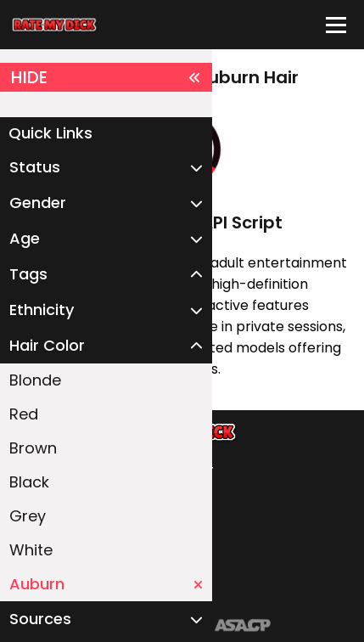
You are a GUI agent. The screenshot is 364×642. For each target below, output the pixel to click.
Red (24, 414)
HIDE (106, 77)
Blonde (35, 380)
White (31, 550)
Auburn (106, 584)
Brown (33, 448)
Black (29, 482)
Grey (28, 516)
